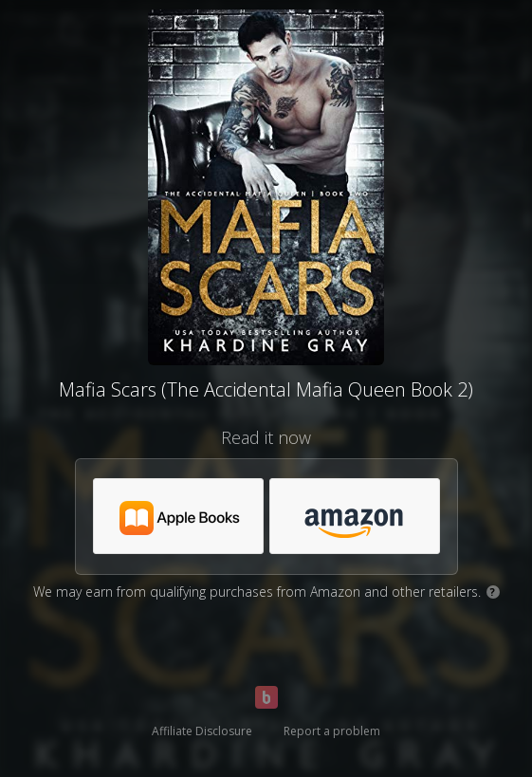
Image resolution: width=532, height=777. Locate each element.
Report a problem (332, 731)
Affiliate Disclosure (202, 731)
